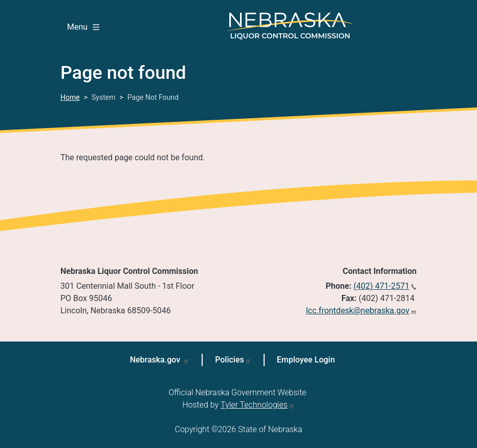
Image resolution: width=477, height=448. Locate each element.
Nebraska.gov (156, 360)
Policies (230, 360)
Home (70, 97)
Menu (83, 27)
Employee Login (306, 360)
